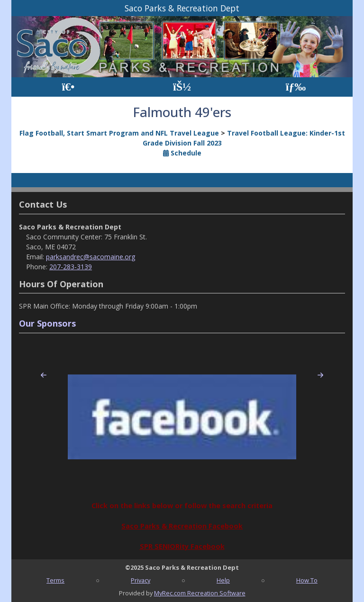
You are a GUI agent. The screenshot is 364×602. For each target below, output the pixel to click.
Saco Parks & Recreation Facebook (182, 526)
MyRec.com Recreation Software (200, 593)
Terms (55, 580)
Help (223, 580)
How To (307, 580)
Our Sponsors (47, 323)
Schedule (182, 153)
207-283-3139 (71, 267)
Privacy (141, 580)
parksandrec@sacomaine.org (91, 257)
